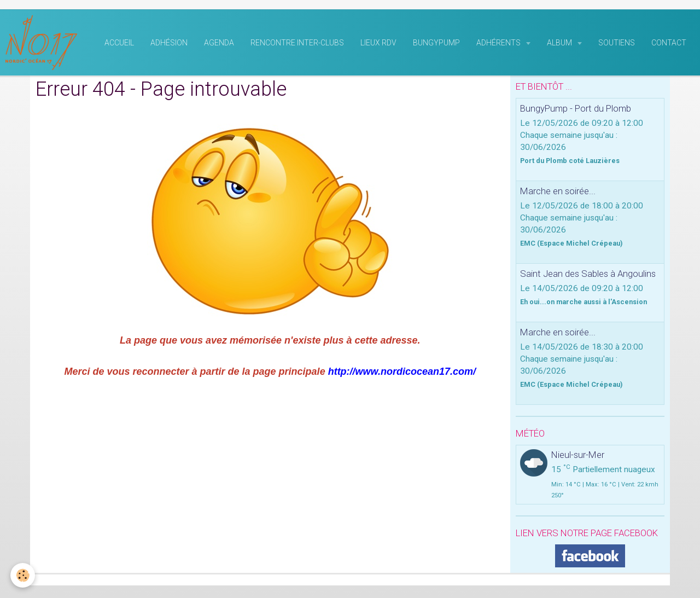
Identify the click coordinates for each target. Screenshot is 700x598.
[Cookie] (23, 575)
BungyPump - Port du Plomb (576, 110)
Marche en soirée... (558, 193)
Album (560, 44)
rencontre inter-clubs (297, 44)
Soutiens (617, 44)
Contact (669, 44)
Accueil (119, 44)
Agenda (219, 44)
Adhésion (169, 44)
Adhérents (499, 44)
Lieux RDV (378, 44)
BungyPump (436, 44)
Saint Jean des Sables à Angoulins (588, 275)
